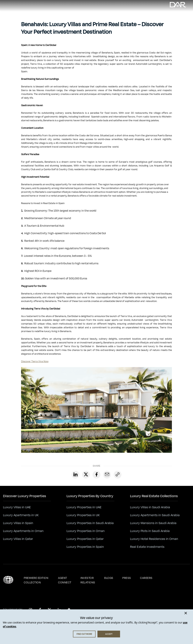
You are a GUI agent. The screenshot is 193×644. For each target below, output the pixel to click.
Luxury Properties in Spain (85, 547)
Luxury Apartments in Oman (23, 531)
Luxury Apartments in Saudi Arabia (155, 515)
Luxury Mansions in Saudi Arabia (153, 523)
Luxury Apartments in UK (21, 515)
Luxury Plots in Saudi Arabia (150, 531)
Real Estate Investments (147, 547)
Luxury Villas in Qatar (18, 539)
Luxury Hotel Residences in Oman (154, 539)
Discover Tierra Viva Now (35, 361)
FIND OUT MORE (84, 634)
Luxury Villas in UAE (17, 507)
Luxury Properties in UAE (84, 507)
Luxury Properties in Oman (86, 531)
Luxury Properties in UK (83, 515)
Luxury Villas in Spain (18, 523)
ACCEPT (109, 634)
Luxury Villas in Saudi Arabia (150, 507)
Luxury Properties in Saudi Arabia (90, 523)
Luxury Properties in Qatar (85, 539)
